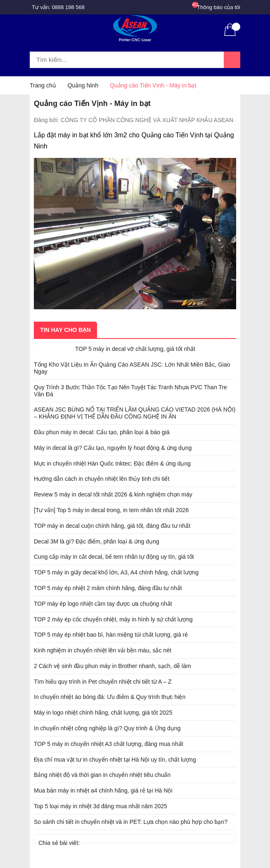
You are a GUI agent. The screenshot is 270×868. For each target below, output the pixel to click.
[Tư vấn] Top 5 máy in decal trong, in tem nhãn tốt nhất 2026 (111, 510)
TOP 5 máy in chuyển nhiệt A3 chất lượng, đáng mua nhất (109, 744)
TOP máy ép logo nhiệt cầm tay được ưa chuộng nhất (103, 604)
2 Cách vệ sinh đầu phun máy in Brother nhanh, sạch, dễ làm (112, 666)
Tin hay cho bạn (65, 330)
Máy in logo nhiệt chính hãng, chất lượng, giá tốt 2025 (103, 713)
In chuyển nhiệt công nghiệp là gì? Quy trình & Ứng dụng (107, 728)
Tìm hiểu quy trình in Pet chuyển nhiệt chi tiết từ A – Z (103, 682)
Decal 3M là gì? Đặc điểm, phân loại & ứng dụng (96, 541)
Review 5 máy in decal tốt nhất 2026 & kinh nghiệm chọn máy (113, 494)
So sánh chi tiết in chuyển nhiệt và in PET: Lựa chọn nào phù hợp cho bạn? (131, 822)
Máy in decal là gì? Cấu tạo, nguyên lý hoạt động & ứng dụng (113, 448)
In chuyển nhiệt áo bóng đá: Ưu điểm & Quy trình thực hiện (110, 697)
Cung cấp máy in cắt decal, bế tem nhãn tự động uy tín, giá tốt (114, 557)
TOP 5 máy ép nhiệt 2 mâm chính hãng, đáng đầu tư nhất (108, 588)
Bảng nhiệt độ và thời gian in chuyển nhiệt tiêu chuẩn (102, 775)
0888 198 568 (69, 7)
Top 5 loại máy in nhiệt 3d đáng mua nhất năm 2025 (101, 806)
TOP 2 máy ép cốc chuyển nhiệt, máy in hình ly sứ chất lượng (113, 619)
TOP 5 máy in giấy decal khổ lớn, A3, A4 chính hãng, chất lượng (116, 572)
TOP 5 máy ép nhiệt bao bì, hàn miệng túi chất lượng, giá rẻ (111, 635)
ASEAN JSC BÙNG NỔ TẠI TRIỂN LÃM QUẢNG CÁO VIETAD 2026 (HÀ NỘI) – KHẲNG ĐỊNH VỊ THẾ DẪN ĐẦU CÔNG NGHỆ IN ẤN (135, 413)
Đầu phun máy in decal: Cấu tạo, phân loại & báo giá (102, 432)
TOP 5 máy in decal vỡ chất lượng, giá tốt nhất (135, 349)
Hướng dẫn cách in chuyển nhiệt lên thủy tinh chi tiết (102, 479)
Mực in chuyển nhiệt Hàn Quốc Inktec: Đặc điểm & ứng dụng (112, 463)
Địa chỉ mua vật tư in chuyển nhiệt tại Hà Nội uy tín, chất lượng (115, 760)
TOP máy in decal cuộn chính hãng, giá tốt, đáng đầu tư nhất (112, 526)
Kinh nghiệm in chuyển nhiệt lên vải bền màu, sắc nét (103, 650)
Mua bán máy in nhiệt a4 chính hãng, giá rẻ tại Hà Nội (103, 790)
